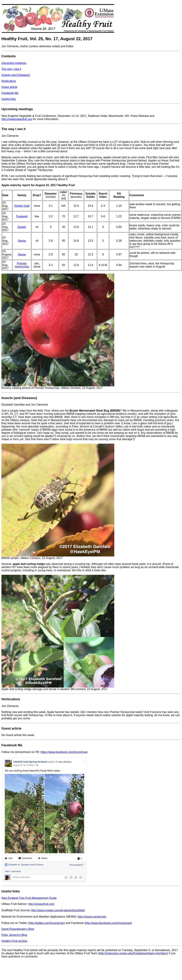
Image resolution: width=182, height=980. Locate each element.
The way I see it (11, 69)
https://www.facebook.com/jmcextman (64, 752)
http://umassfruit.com (41, 904)
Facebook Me (10, 93)
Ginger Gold (22, 206)
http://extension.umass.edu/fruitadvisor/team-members (133, 953)
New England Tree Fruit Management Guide (29, 898)
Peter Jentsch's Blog (14, 935)
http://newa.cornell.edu (92, 917)
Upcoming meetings (14, 63)
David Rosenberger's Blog (18, 929)
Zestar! (22, 227)
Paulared (22, 216)
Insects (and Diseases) (16, 75)
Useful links (9, 99)
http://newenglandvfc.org (17, 119)
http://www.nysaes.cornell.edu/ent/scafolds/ (58, 910)
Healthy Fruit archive (14, 941)
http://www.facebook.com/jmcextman (108, 923)
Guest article (9, 87)
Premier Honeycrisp (22, 265)
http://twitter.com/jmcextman (46, 923)
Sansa (22, 241)
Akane (22, 254)
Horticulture (9, 81)
